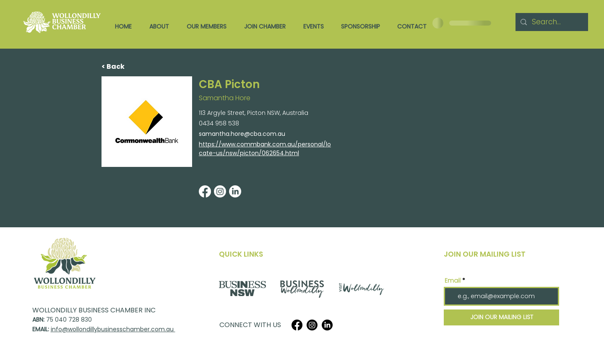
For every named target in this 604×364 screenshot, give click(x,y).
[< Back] (129, 67)
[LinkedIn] (327, 325)
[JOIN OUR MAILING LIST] (501, 317)
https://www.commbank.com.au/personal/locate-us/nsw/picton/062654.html (265, 149)
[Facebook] (297, 325)
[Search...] (551, 22)
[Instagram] (312, 325)
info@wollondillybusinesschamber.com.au (113, 329)
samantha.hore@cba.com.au (242, 134)
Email (453, 281)
